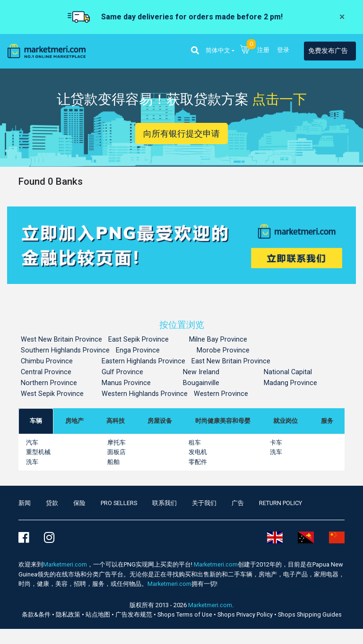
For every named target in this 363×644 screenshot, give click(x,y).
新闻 (25, 503)
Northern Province (49, 383)
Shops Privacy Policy (246, 614)
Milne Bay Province (218, 339)
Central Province (46, 372)
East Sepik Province (138, 339)
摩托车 (117, 442)
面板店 (117, 452)
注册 (263, 50)
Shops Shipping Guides (310, 614)
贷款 (52, 503)
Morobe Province (223, 350)
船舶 (113, 462)
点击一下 (279, 99)
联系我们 (164, 503)
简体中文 (218, 50)
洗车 (276, 452)
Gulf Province (122, 372)
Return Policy (281, 503)
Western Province (221, 394)
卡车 (276, 442)
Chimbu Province (47, 361)
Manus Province (126, 383)
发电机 (198, 452)
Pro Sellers (119, 503)
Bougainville (201, 383)
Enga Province (138, 350)
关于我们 (204, 503)
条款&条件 (37, 614)
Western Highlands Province (145, 394)
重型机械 (38, 452)
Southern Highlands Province (65, 350)
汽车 (32, 442)
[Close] (342, 17)
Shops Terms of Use (186, 614)
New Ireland (201, 372)
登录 (283, 50)
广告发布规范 (134, 614)
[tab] (36, 421)
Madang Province (290, 383)
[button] (195, 51)
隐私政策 (69, 614)
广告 (238, 503)
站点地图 (99, 614)
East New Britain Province (231, 361)
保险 (79, 503)
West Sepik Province (52, 394)
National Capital (288, 372)
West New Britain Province (61, 339)
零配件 (198, 462)
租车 (195, 442)
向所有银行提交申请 (181, 133)
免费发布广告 (328, 51)
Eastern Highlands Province (143, 361)
